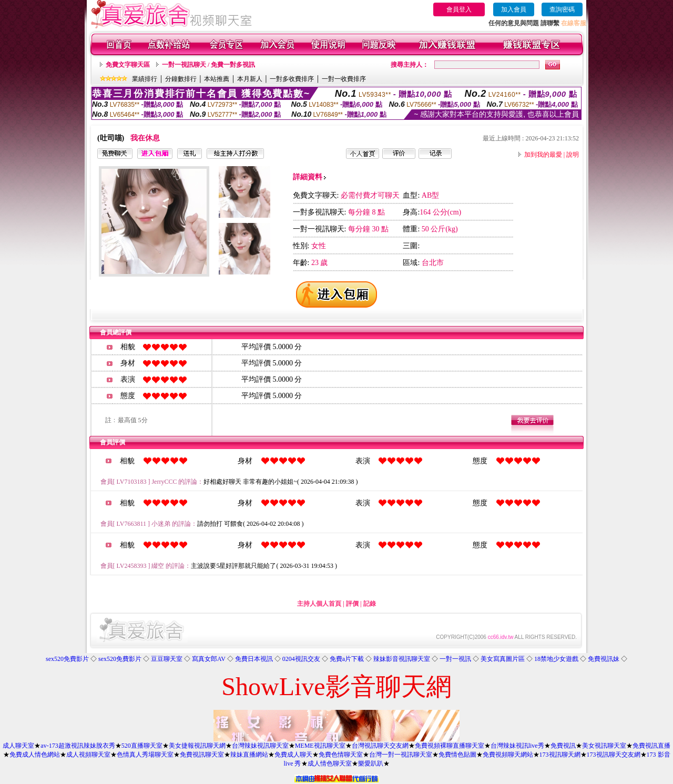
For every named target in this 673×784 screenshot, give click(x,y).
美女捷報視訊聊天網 (197, 746)
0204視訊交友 (301, 659)
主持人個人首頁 (319, 604)
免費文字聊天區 (128, 65)
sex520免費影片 (67, 659)
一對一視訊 (455, 659)
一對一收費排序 (344, 79)
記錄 (370, 604)
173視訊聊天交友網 (614, 755)
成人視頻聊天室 (88, 755)
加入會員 (514, 9)
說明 (573, 155)
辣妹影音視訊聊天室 (402, 659)
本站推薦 (217, 79)
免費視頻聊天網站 (508, 755)
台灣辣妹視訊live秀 (517, 746)
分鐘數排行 (181, 79)
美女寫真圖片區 (503, 659)
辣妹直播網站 (249, 755)
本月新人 (250, 79)
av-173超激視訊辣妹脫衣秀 (78, 746)
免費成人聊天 (293, 755)
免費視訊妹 (604, 659)
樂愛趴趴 (371, 763)
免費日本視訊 (254, 659)
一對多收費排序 (292, 79)
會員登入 (459, 9)
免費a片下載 (347, 659)
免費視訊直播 (651, 746)
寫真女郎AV (209, 659)
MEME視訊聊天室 (320, 746)
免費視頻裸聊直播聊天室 (450, 746)
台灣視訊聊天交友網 (380, 746)
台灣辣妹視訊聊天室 (260, 746)
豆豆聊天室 (167, 659)
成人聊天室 (18, 746)
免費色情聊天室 (341, 755)
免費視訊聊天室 (202, 755)
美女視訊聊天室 (604, 746)
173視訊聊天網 (560, 755)
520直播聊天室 (142, 746)
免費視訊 (563, 746)
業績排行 (145, 79)
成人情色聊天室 (330, 763)
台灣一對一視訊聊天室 (401, 755)
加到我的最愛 (543, 155)
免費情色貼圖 (457, 755)
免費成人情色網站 (35, 755)
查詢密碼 (562, 9)
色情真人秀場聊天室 (145, 755)
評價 (352, 604)
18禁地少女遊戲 (556, 659)
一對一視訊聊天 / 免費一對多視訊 (208, 65)
